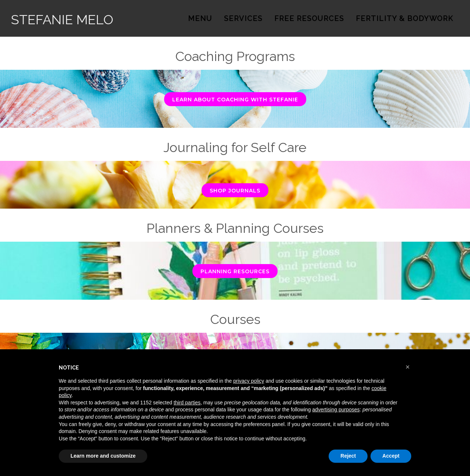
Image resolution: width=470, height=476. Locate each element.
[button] (408, 367)
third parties (187, 403)
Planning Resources (235, 271)
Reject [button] (348, 456)
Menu (200, 18)
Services (243, 18)
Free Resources (309, 18)
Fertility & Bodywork (405, 18)
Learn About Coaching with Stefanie (235, 100)
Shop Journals (235, 191)
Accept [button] (391, 456)
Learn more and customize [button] (103, 456)
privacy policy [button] (249, 381)
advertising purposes (336, 410)
